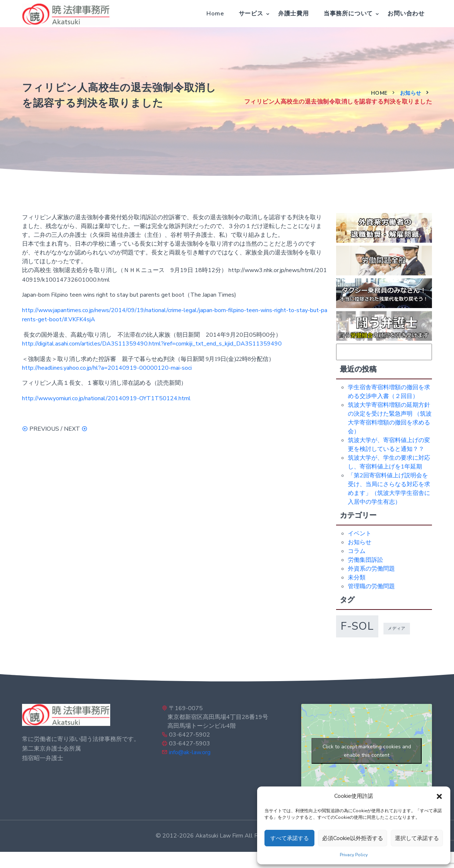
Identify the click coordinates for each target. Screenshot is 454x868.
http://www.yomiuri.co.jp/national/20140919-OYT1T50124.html (106, 398)
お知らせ (411, 93)
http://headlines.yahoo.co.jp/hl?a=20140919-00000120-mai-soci (107, 368)
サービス (251, 14)
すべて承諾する (290, 838)
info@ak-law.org (190, 752)
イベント (360, 534)
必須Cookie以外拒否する (353, 838)
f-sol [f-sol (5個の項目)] (357, 626)
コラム (357, 551)
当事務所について (348, 14)
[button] (439, 796)
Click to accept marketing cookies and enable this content (367, 751)
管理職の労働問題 (371, 586)
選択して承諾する (417, 838)
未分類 (357, 578)
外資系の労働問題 (371, 569)
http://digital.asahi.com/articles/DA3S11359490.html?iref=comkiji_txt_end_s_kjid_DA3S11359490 (152, 344)
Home (215, 14)
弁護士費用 (293, 14)
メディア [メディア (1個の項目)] (397, 628)
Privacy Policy (354, 855)
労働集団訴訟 (365, 560)
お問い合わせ (406, 14)
